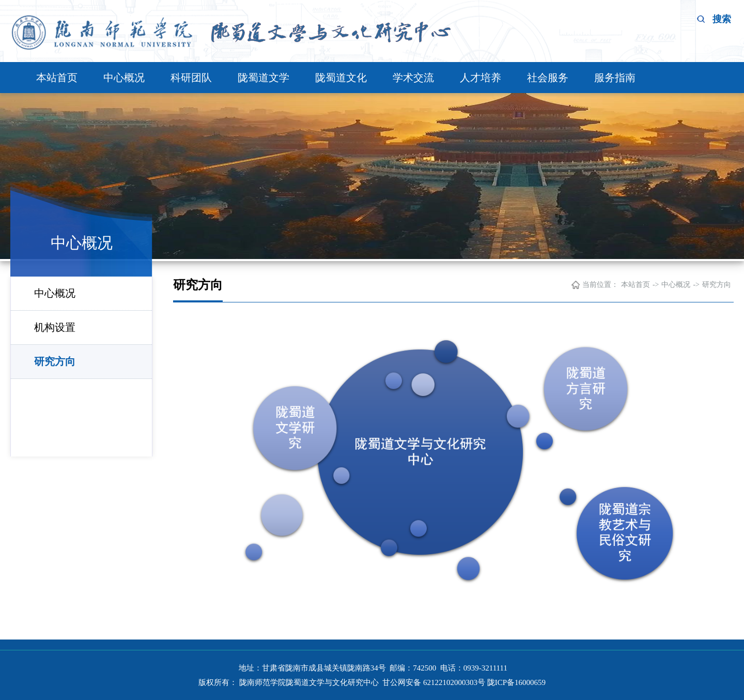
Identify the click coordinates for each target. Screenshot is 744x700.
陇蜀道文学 (263, 78)
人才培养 (481, 78)
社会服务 (548, 78)
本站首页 (57, 78)
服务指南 (615, 78)
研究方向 (55, 361)
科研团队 (191, 78)
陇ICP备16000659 (516, 682)
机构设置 (55, 327)
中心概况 (124, 78)
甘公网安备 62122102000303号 (433, 682)
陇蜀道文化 (341, 78)
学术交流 (413, 78)
